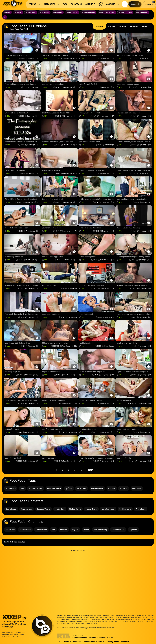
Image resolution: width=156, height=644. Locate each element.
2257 (59, 642)
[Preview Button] (37, 50)
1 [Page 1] (57, 470)
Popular (111, 26)
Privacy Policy (113, 642)
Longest (134, 26)
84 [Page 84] (82, 470)
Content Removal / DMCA (94, 642)
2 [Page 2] (63, 470)
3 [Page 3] (69, 470)
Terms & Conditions (72, 642)
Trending (99, 26)
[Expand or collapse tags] (5, 17)
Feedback (125, 642)
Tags (17, 29)
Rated (145, 26)
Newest (123, 26)
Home (12, 29)
